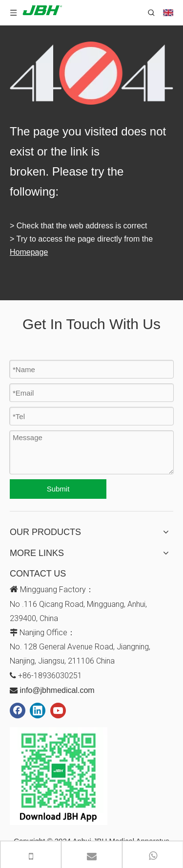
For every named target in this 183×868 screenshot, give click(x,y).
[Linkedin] (38, 711)
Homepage (29, 252)
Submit (58, 489)
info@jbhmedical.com (57, 690)
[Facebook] (18, 711)
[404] (91, 73)
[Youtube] (58, 711)
